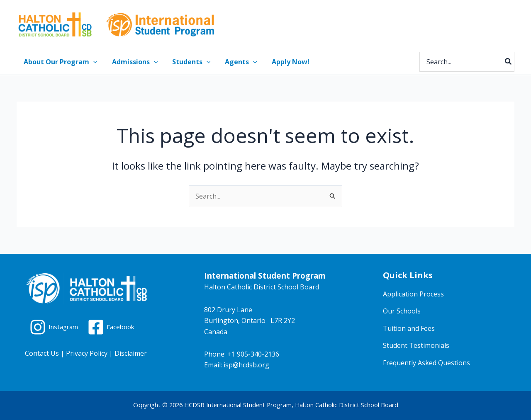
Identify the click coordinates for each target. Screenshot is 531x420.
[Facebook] (115, 327)
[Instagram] (55, 327)
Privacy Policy (87, 353)
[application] (93, 62)
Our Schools (402, 311)
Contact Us (42, 353)
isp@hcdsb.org (246, 365)
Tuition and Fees (409, 328)
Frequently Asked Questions (426, 363)
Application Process (413, 294)
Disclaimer (131, 353)
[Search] (509, 62)
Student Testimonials (416, 345)
